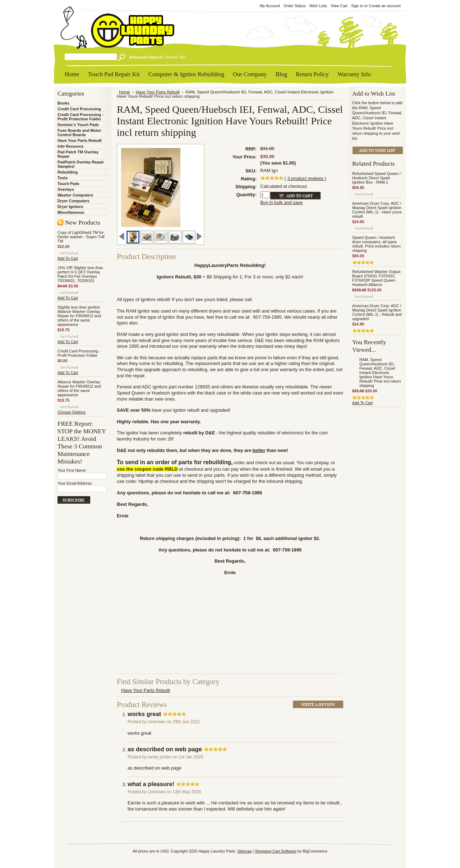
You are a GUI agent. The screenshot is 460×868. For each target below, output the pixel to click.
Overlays (66, 189)
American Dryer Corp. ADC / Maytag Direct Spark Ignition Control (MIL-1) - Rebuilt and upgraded (377, 312)
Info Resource (71, 146)
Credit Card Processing (79, 109)
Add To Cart (68, 258)
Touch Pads (68, 184)
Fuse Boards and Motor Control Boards (79, 133)
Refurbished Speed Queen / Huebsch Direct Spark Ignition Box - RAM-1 (376, 178)
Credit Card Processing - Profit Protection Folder (80, 117)
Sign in (357, 6)
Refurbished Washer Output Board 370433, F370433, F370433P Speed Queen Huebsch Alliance (376, 278)
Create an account (385, 6)
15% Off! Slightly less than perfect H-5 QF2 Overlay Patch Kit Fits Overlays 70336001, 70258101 (80, 274)
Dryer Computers (73, 201)
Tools (63, 178)
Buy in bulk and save (281, 202)
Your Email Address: (75, 483)
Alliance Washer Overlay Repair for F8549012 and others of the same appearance (79, 388)
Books (63, 103)
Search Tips (176, 57)
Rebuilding (68, 172)
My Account (270, 6)
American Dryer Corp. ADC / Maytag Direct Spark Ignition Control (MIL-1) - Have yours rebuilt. (377, 210)
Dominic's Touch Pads (78, 125)
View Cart (339, 6)
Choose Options (72, 412)
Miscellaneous (71, 212)
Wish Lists (318, 6)
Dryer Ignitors (70, 207)
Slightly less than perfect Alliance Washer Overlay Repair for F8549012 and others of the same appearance (79, 316)
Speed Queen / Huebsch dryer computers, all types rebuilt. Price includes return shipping (376, 244)
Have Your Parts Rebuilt (80, 140)
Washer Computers (75, 195)
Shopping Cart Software (275, 851)
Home (125, 92)
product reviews (306, 178)
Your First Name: (72, 470)
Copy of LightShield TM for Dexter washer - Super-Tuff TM (81, 237)
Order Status (295, 6)
